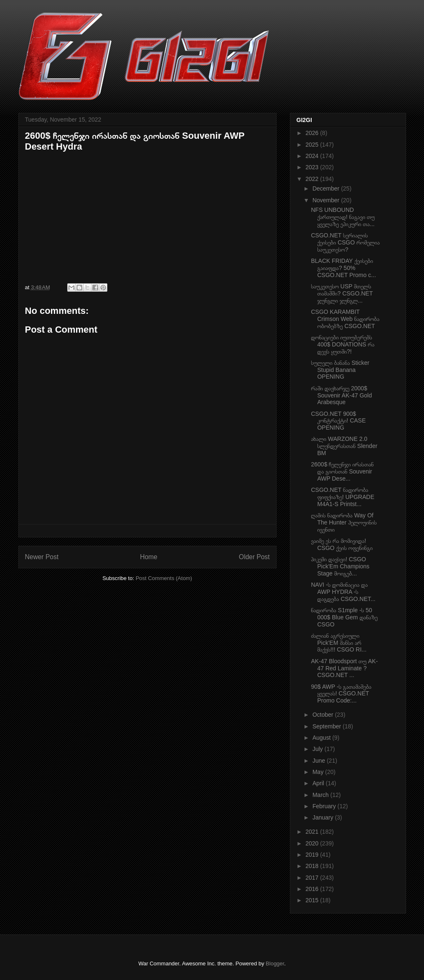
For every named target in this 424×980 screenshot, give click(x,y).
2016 (313, 889)
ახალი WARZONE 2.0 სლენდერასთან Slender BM (344, 446)
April (319, 783)
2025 (313, 145)
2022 (313, 179)
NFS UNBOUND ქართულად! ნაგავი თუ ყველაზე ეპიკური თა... (343, 217)
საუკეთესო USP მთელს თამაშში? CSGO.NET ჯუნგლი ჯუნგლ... (342, 293)
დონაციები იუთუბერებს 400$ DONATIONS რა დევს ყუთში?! (343, 344)
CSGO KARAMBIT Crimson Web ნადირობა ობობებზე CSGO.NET (345, 319)
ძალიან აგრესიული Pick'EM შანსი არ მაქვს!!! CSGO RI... (339, 643)
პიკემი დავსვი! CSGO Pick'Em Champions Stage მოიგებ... (340, 566)
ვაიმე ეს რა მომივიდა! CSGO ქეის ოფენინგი (341, 544)
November (327, 200)
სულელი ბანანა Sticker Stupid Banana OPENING (340, 370)
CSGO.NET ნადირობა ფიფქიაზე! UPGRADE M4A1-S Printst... (343, 497)
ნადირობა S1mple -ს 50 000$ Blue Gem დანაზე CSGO (344, 617)
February (325, 806)
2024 (313, 156)
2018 (313, 866)
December (327, 188)
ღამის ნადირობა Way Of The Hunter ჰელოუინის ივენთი (344, 522)
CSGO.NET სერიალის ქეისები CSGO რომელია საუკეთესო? (345, 242)
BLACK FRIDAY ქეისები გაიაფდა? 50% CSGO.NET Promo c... (343, 268)
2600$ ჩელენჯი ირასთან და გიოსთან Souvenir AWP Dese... (342, 471)
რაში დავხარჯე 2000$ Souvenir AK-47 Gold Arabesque (341, 395)
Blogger (275, 963)
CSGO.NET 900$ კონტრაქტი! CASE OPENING (338, 421)
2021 (313, 832)
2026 (313, 133)
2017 (313, 878)
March (321, 795)
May (319, 772)
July (319, 749)
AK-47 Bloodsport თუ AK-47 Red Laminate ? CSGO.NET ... (344, 668)
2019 (313, 855)
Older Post (254, 557)
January (324, 817)
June (320, 761)
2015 (313, 900)
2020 (313, 843)
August (322, 738)
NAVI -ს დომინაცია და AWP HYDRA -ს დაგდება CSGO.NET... (343, 592)
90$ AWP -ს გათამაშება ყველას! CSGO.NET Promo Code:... (341, 694)
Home (149, 557)
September (328, 726)
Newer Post (42, 557)
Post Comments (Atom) (164, 578)
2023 (313, 167)
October (324, 715)
